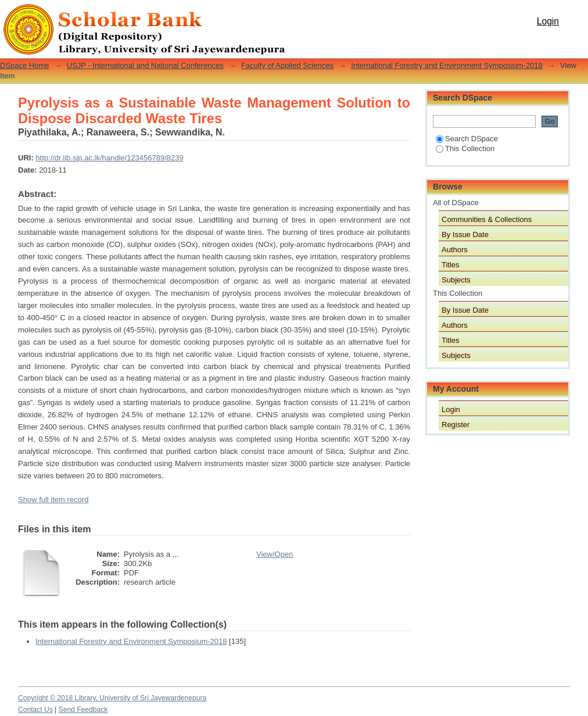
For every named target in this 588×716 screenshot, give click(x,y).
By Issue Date (465, 235)
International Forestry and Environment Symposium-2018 (447, 65)
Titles (451, 265)
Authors (455, 250)
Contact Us (35, 710)
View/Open (275, 554)
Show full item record (53, 500)
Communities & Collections (487, 219)
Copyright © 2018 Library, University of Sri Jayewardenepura (112, 698)
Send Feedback (83, 710)
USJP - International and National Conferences (145, 65)
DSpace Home (25, 65)
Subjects (456, 280)
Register (456, 425)
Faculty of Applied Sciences (287, 65)
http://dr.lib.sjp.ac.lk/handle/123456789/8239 (109, 158)
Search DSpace (467, 139)
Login (548, 21)
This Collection (465, 148)
